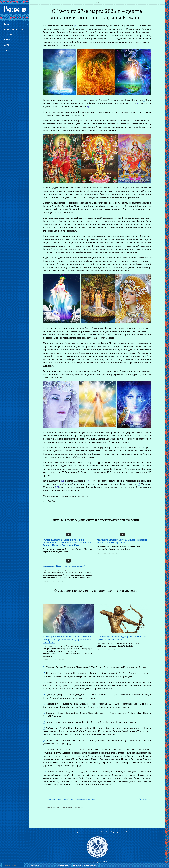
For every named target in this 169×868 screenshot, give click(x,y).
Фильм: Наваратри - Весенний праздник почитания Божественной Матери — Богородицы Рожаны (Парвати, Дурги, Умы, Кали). (68, 542)
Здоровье (9, 35)
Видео (7, 40)
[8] (44, 728)
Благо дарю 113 (145, 800)
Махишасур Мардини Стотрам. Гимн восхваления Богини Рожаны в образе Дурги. (122, 541)
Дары (7, 50)
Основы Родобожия (14, 30)
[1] (44, 667)
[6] (44, 713)
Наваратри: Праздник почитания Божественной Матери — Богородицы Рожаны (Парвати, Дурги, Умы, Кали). (67, 639)
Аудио (7, 45)
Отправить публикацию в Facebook (56, 800)
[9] (44, 740)
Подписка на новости (63, 865)
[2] (44, 673)
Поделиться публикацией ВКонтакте (82, 800)
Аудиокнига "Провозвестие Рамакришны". (64, 566)
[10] (45, 749)
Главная (97, 2)
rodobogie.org (113, 832)
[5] (44, 704)
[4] (44, 695)
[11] (45, 772)
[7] (44, 722)
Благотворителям (90, 865)
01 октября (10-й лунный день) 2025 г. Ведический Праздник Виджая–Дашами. (122, 638)
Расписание (77, 865)
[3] (44, 682)
